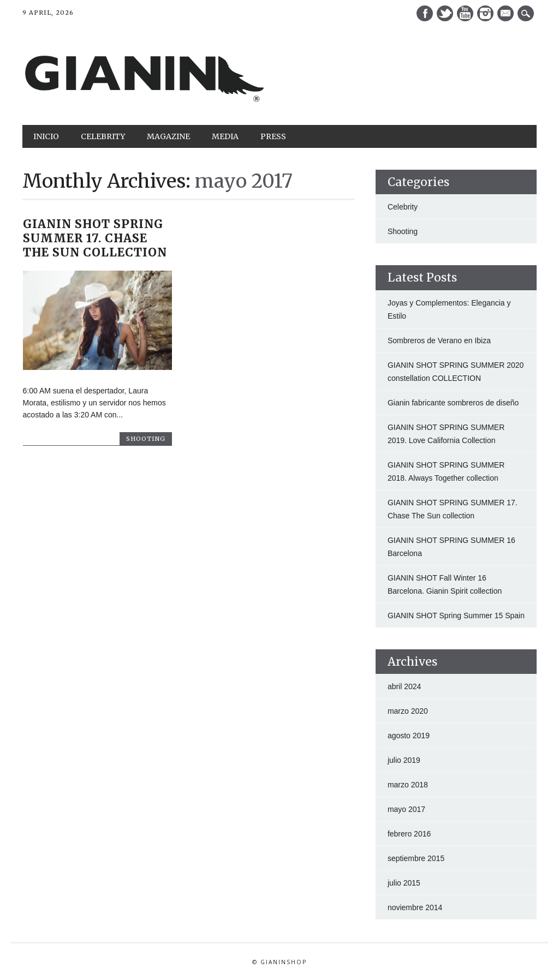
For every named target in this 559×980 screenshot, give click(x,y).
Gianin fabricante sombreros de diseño (453, 403)
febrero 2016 (409, 834)
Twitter (445, 13)
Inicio (46, 136)
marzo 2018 (408, 785)
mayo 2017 (406, 809)
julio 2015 (404, 883)
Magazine (168, 136)
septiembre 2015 (416, 858)
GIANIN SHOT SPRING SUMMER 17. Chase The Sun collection (95, 238)
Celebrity (103, 136)
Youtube (465, 13)
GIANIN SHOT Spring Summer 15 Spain (456, 616)
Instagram (485, 13)
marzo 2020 (408, 711)
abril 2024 (405, 686)
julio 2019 (404, 760)
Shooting (146, 439)
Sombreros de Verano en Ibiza (439, 340)
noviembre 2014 (415, 907)
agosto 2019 (409, 736)
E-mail (507, 14)
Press (273, 136)
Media (225, 136)
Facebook (425, 13)
